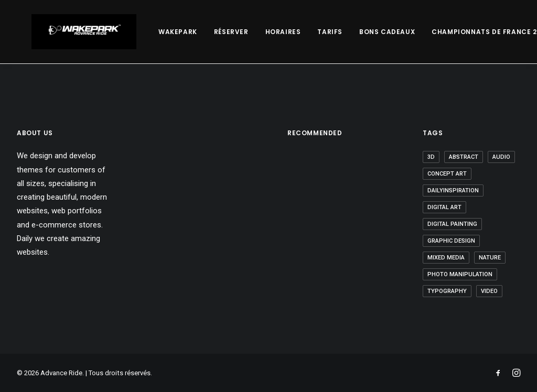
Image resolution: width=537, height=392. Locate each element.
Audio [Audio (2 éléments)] (501, 157)
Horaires (254, 32)
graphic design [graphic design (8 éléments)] (451, 241)
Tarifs (300, 32)
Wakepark (148, 32)
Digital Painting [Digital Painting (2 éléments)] (452, 224)
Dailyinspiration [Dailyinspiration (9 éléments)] (453, 190)
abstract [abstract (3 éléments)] (464, 157)
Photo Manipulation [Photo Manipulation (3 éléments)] (460, 274)
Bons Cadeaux (358, 32)
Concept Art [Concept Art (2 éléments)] (447, 174)
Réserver (202, 32)
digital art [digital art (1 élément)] (444, 207)
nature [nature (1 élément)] (490, 258)
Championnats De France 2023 (461, 32)
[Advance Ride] (69, 32)
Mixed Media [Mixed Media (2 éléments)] (446, 258)
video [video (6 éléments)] (489, 291)
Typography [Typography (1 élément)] (447, 291)
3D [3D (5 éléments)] (431, 157)
